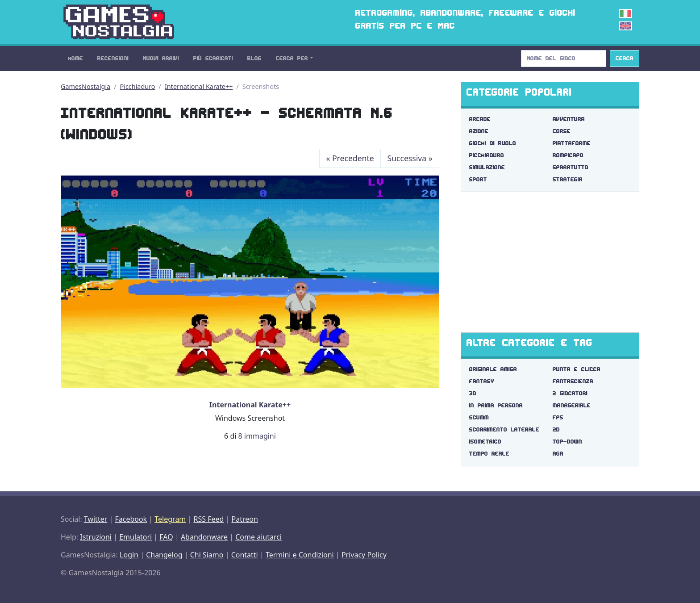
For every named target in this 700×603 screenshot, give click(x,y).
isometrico (485, 442)
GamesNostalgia (85, 86)
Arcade (480, 119)
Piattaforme (572, 143)
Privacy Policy (364, 555)
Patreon (245, 519)
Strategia (568, 179)
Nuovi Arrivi (161, 58)
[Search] (564, 59)
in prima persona (496, 405)
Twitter (96, 519)
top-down (567, 442)
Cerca (625, 58)
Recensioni (113, 58)
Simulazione (487, 167)
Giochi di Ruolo (493, 143)
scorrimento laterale (504, 429)
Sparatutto (571, 167)
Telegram (170, 519)
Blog (254, 58)
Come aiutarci (258, 537)
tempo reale (489, 454)
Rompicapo (568, 155)
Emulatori (135, 537)
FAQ (166, 537)
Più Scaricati (213, 58)
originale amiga (493, 369)
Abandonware (204, 537)
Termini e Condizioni (300, 555)
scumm (479, 417)
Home (75, 58)
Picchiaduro (138, 86)
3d (473, 393)
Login (129, 555)
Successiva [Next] (410, 158)
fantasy (482, 381)
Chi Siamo (207, 555)
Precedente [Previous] (350, 158)
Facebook (131, 519)
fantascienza (573, 381)
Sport (478, 179)
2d (556, 429)
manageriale (572, 405)
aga (558, 454)
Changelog (164, 555)
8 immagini (257, 436)
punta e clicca (577, 369)
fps (558, 417)
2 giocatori (570, 393)
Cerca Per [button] (292, 58)
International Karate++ (199, 86)
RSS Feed (208, 519)
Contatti (245, 555)
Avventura (569, 119)
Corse (562, 131)
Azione (479, 131)
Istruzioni (96, 537)
